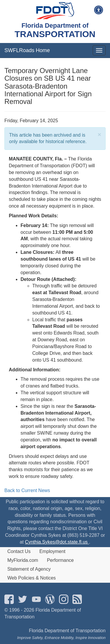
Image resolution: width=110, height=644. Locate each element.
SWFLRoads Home (27, 50)
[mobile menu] (99, 50)
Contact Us (19, 551)
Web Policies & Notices (32, 578)
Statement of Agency (29, 569)
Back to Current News (27, 490)
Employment (52, 551)
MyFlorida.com (23, 560)
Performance (60, 560)
